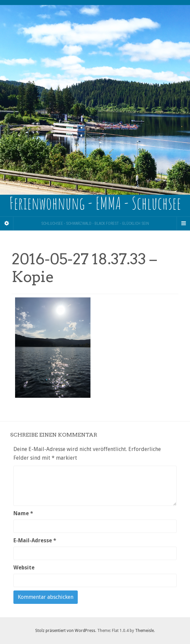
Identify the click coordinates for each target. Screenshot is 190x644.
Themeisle (144, 631)
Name (23, 513)
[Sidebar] (7, 223)
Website (24, 568)
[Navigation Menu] (183, 223)
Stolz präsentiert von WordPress (65, 631)
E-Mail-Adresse (35, 540)
